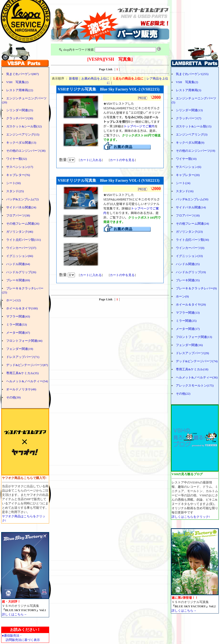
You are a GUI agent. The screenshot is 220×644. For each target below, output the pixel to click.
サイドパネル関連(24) (21, 207)
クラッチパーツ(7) (189, 118)
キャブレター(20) (188, 175)
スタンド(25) (15, 191)
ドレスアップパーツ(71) (23, 357)
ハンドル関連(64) (18, 264)
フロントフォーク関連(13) (194, 337)
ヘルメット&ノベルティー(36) (197, 377)
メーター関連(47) (18, 333)
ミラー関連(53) (17, 325)
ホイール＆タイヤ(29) (191, 304)
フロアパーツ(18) (188, 215)
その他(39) (13, 397)
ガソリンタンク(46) (20, 232)
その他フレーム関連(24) (192, 224)
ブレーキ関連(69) (18, 280)
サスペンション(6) (189, 167)
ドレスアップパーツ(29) (192, 353)
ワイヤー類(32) (17, 159)
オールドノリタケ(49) (21, 389)
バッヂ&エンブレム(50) (192, 199)
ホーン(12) (13, 300)
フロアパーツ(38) (18, 215)
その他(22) (183, 394)
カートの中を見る (122, 160)
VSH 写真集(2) (17, 82)
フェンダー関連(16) (189, 345)
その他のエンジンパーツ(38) (26, 151)
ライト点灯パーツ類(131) (24, 240)
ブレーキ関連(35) (188, 280)
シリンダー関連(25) (20, 110)
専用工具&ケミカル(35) (22, 373)
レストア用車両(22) (20, 90)
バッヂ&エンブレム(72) (22, 199)
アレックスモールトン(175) (195, 385)
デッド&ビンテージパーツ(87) (27, 365)
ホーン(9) (182, 296)
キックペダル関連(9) (190, 143)
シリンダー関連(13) (189, 110)
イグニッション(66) (20, 256)
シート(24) (183, 183)
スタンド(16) (185, 191)
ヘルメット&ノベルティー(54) (27, 381)
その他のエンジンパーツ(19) (196, 151)
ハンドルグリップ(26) (21, 272)
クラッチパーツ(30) (20, 118)
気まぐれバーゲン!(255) (192, 74)
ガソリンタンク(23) (189, 232)
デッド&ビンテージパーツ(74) (197, 361)
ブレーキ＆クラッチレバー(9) (196, 288)
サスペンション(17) (20, 167)
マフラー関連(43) (18, 316)
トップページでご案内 (139, 126)
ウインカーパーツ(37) (21, 248)
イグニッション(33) (189, 256)
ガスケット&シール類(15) (194, 126)
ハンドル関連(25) (188, 264)
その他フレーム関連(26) (23, 224)
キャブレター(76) (18, 175)
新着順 (74, 78)
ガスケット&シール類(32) (24, 126)
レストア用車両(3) (189, 90)
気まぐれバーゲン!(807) (23, 74)
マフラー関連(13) (188, 313)
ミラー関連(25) (186, 321)
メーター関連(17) (188, 329)
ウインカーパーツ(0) (190, 248)
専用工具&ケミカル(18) (192, 369)
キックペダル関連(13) (21, 143)
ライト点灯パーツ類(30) (192, 240)
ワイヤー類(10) (186, 159)
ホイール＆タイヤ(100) (22, 308)
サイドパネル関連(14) (191, 207)
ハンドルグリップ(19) (191, 272)
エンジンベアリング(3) (192, 134)
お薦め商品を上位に (95, 78)
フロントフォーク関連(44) (24, 341)
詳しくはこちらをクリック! (191, 517)
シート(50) (13, 183)
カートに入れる (91, 160)
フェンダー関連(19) (20, 349)
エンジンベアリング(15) (23, 134)
